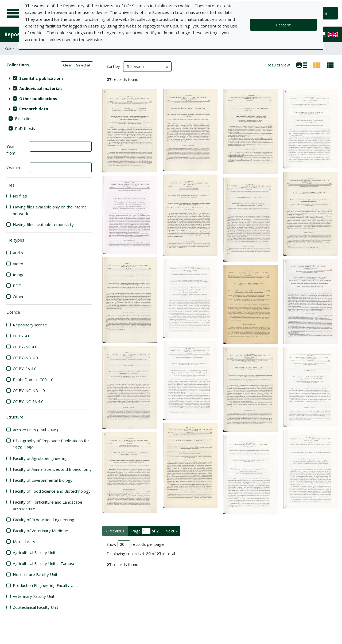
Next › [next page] (171, 531)
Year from (11, 150)
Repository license (30, 325)
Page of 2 (145, 531)
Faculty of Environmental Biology (43, 480)
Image (19, 275)
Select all (83, 65)
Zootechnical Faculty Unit (36, 607)
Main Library (24, 542)
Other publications (38, 98)
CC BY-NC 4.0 (25, 347)
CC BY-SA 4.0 (25, 369)
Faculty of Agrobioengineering (40, 458)
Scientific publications (41, 78)
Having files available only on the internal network (50, 210)
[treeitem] (49, 78)
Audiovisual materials (41, 88)
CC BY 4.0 (22, 336)
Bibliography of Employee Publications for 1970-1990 (51, 444)
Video (18, 264)
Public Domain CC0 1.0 (33, 380)
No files (20, 196)
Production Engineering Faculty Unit (45, 585)
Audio (18, 253)
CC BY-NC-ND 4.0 (29, 390)
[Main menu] (14, 13)
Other (18, 297)
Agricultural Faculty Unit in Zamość (44, 563)
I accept (283, 25)
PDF (17, 286)
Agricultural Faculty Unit (34, 552)
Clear (67, 65)
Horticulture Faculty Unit (35, 574)
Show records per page (135, 544)
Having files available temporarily (43, 224)
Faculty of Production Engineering (44, 520)
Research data (34, 109)
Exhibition (24, 118)
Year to (13, 168)
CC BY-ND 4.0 (25, 358)
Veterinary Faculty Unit (34, 596)
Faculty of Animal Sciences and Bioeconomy (52, 469)
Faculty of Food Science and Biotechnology (52, 491)
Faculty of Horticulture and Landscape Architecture (48, 505)
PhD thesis (25, 128)
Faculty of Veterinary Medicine (40, 531)
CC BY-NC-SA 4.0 (28, 401)
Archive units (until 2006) (35, 430)
